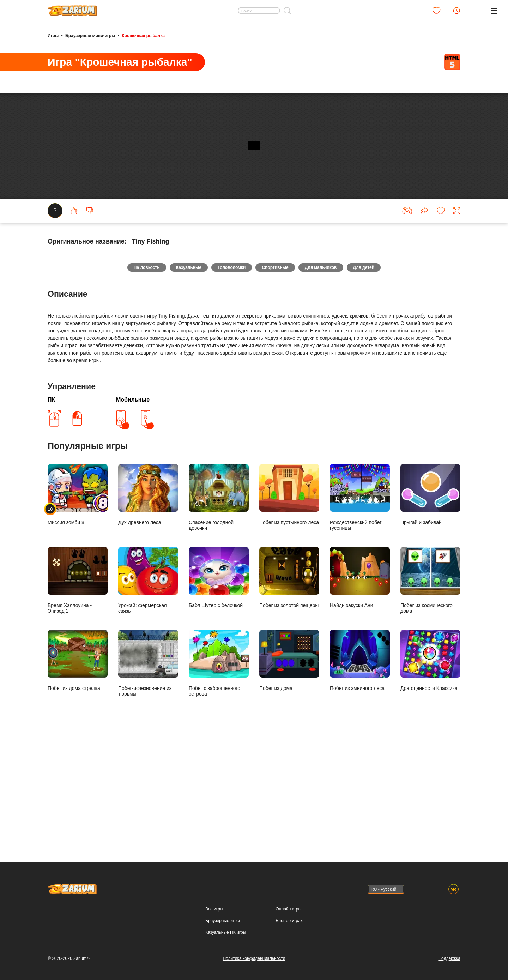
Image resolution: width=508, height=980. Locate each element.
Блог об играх (289, 921)
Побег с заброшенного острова (219, 778)
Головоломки (229, 380)
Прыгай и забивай (430, 609)
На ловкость (133, 380)
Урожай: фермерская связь (148, 695)
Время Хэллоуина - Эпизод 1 (78, 695)
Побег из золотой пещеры (289, 692)
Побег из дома (289, 775)
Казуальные (180, 380)
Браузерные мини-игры (90, 35)
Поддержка (449, 958)
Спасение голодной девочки (219, 612)
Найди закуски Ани (360, 692)
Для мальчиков (329, 380)
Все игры (214, 909)
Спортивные (278, 380)
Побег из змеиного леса (360, 775)
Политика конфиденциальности (254, 958)
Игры (53, 35)
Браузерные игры (222, 921)
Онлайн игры (288, 909)
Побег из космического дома (430, 695)
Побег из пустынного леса (289, 609)
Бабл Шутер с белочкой (219, 692)
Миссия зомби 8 (78, 609)
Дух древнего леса (148, 609)
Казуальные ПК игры (226, 932)
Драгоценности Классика (430, 775)
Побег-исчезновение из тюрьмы (148, 778)
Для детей (378, 380)
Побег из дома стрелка (78, 775)
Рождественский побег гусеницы (360, 612)
